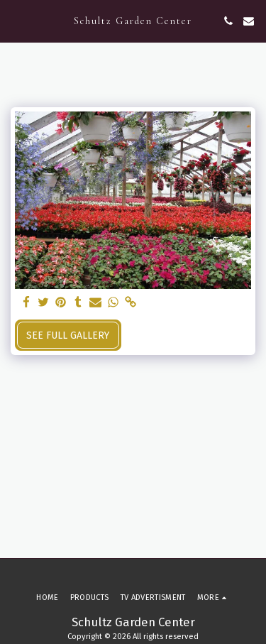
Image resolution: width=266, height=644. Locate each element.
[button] (16, 21)
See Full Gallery (68, 335)
